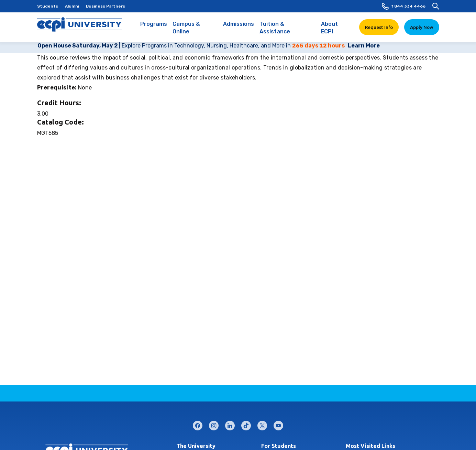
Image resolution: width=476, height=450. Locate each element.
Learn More (364, 46)
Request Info (379, 27)
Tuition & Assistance (287, 31)
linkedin (230, 424)
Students (48, 6)
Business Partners (106, 6)
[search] (436, 6)
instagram (214, 424)
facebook (198, 424)
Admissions (239, 28)
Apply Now (422, 27)
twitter (262, 424)
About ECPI (336, 31)
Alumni (72, 6)
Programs (154, 28)
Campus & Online (195, 31)
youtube (278, 424)
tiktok (246, 424)
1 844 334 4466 (404, 6)
